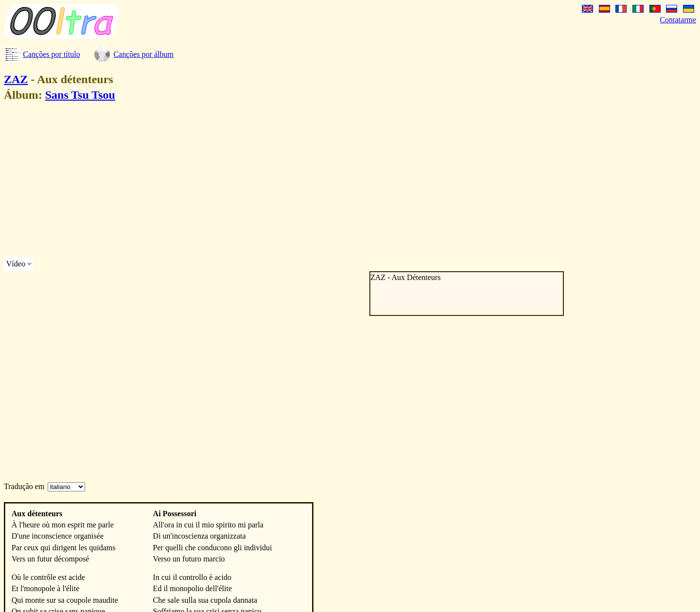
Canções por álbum (143, 54)
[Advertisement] (296, 181)
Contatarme (678, 20)
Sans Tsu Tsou (80, 95)
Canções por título (51, 54)
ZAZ (16, 79)
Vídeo (16, 264)
